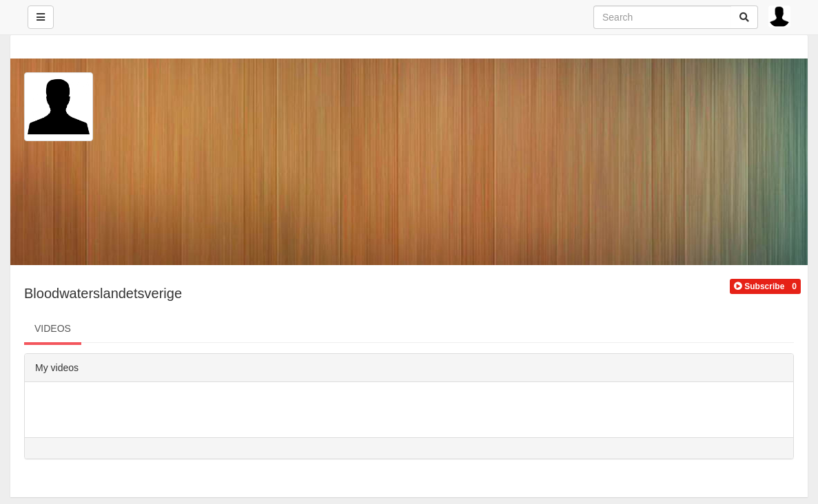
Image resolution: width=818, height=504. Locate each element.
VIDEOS (53, 328)
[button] (759, 286)
